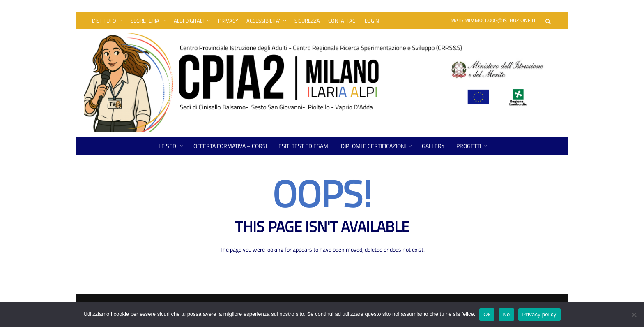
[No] (634, 315)
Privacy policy (539, 314)
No (506, 314)
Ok (487, 314)
